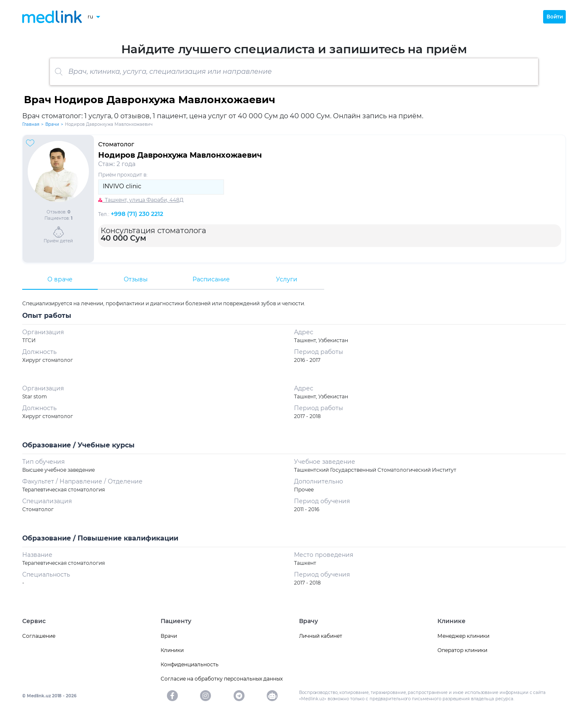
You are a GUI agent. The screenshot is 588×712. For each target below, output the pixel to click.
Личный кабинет (321, 636)
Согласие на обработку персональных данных (222, 679)
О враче (60, 279)
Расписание (211, 279)
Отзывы (136, 279)
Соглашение (39, 636)
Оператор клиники (462, 650)
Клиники (172, 650)
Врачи (52, 124)
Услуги (287, 279)
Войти (555, 17)
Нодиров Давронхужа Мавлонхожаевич (180, 155)
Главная (31, 124)
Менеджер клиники (463, 636)
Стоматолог (116, 144)
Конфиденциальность (190, 664)
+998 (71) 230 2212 (137, 214)
